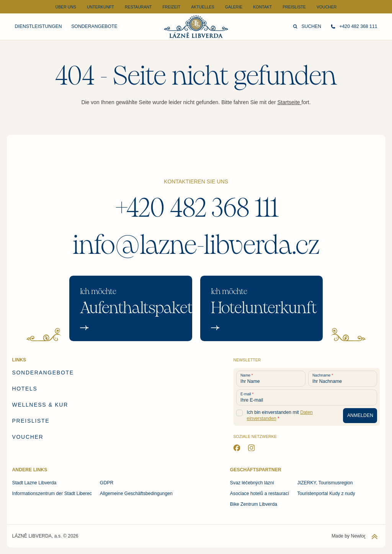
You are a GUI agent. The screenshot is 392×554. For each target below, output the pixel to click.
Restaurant (138, 7)
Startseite (289, 102)
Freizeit (171, 7)
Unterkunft (100, 7)
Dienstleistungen (38, 26)
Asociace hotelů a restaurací (260, 494)
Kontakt (262, 7)
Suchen (307, 26)
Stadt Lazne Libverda (34, 483)
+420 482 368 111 (196, 208)
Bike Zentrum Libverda (254, 504)
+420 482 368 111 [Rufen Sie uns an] (354, 26)
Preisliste (294, 7)
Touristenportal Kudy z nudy (326, 494)
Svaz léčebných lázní (252, 483)
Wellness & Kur (40, 405)
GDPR (107, 483)
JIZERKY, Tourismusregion (325, 483)
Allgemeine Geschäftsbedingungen (136, 494)
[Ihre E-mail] (307, 397)
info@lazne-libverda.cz (196, 245)
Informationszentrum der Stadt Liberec (52, 494)
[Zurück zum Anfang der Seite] (375, 537)
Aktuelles (203, 7)
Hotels (25, 389)
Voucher (327, 7)
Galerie (234, 7)
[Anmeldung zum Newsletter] (360, 416)
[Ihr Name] (271, 379)
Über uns (66, 7)
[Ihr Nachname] (343, 379)
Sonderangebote (94, 26)
